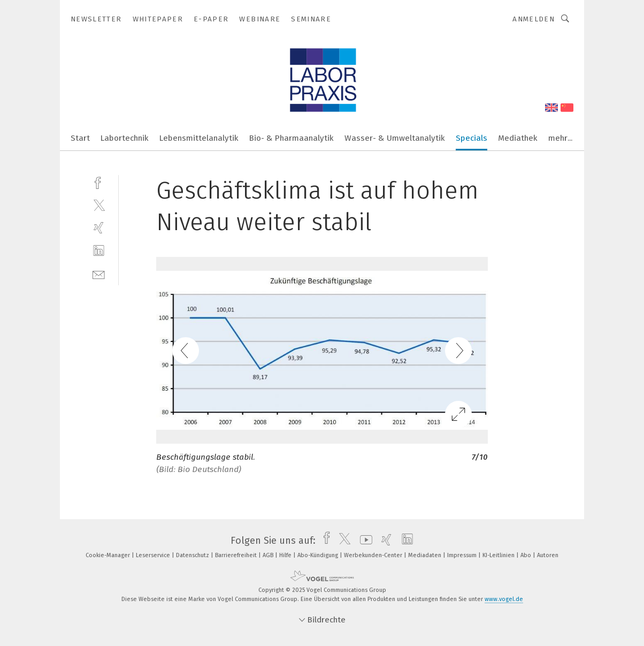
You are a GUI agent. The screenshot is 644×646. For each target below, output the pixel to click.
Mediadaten (425, 555)
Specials (471, 138)
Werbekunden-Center (374, 555)
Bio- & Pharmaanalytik (292, 138)
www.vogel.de (504, 599)
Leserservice (154, 555)
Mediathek (518, 138)
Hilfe (286, 555)
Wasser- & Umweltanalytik (395, 138)
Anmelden (534, 19)
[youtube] (363, 541)
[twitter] (99, 205)
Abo (527, 555)
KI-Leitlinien (499, 555)
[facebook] (99, 182)
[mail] (99, 274)
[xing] (99, 228)
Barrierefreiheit (237, 555)
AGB (269, 555)
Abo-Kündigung (319, 555)
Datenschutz (193, 555)
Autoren (548, 555)
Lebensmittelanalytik (199, 138)
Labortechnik (125, 138)
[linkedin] (99, 251)
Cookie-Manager (109, 555)
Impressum (463, 555)
